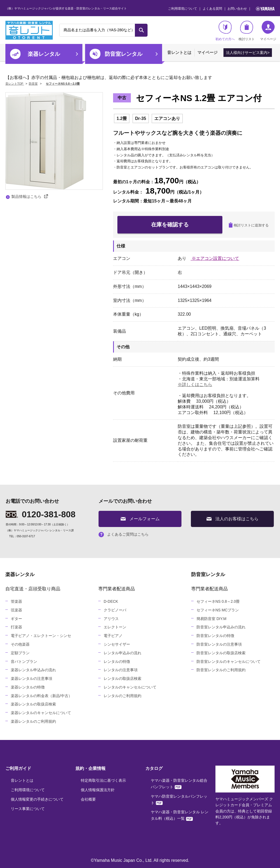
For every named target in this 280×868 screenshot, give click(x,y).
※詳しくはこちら (195, 385)
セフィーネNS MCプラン (218, 610)
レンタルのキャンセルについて (130, 687)
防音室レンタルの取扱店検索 (221, 653)
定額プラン (20, 653)
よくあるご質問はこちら (124, 534)
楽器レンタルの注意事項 (31, 678)
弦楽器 (16, 610)
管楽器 (16, 601)
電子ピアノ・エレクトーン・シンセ (41, 636)
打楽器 (16, 627)
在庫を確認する (170, 225)
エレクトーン (115, 627)
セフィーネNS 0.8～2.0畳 (218, 601)
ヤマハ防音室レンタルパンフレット (179, 800)
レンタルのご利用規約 (122, 696)
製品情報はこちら (30, 197)
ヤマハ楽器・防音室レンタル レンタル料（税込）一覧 (180, 815)
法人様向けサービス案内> (248, 53)
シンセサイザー (117, 644)
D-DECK (111, 601)
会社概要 (88, 799)
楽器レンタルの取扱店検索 (33, 704)
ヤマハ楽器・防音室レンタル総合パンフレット (179, 784)
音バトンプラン (24, 662)
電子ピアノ (113, 636)
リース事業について (28, 809)
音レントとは (179, 52)
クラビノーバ (115, 610)
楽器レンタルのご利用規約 (33, 721)
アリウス (111, 619)
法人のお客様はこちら (232, 519)
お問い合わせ (237, 9)
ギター (16, 619)
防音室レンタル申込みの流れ (221, 627)
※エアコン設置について (215, 258)
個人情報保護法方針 (98, 790)
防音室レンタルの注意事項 (219, 644)
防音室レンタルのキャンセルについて (229, 662)
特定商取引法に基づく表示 (103, 780)
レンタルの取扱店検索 (122, 678)
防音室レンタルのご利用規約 (221, 670)
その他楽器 (20, 644)
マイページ (207, 52)
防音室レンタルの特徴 (215, 636)
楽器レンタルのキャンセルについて (41, 713)
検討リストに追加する (249, 225)
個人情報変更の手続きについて (37, 799)
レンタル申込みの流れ (122, 653)
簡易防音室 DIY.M (211, 619)
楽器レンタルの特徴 (28, 687)
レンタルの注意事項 (121, 670)
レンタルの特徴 (117, 662)
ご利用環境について (183, 9)
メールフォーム (140, 519)
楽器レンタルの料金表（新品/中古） (41, 696)
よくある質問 (212, 9)
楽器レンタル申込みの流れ (33, 670)
